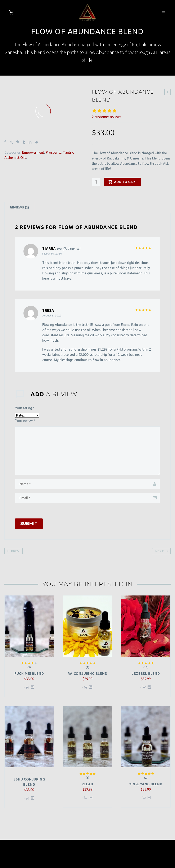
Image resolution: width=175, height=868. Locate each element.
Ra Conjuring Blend (87, 674)
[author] (87, 484)
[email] (87, 498)
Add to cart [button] (27, 689)
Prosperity (54, 152)
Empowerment (33, 152)
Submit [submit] (29, 524)
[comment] (87, 451)
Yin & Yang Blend (146, 784)
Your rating (25, 408)
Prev (12, 551)
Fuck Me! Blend (29, 674)
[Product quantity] (96, 182)
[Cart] (12, 12)
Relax (88, 784)
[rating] (27, 415)
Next (162, 551)
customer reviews (107, 117)
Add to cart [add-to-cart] (122, 182)
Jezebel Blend (146, 674)
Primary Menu (163, 13)
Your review (25, 420)
